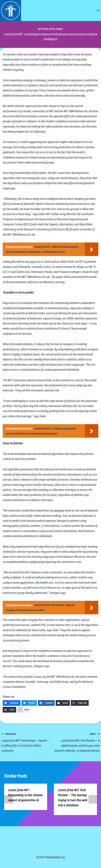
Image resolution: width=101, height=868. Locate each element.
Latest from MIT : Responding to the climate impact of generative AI (25, 795)
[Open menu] (98, 11)
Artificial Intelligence (50, 29)
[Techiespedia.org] (11, 11)
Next (93, 799)
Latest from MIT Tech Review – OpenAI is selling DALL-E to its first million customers (24, 742)
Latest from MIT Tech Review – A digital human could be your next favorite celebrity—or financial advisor (77, 742)
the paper (31, 262)
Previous (8, 799)
